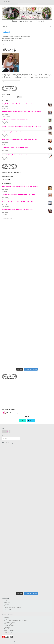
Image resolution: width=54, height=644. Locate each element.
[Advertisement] (27, 393)
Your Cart (6, 1)
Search (20, 97)
